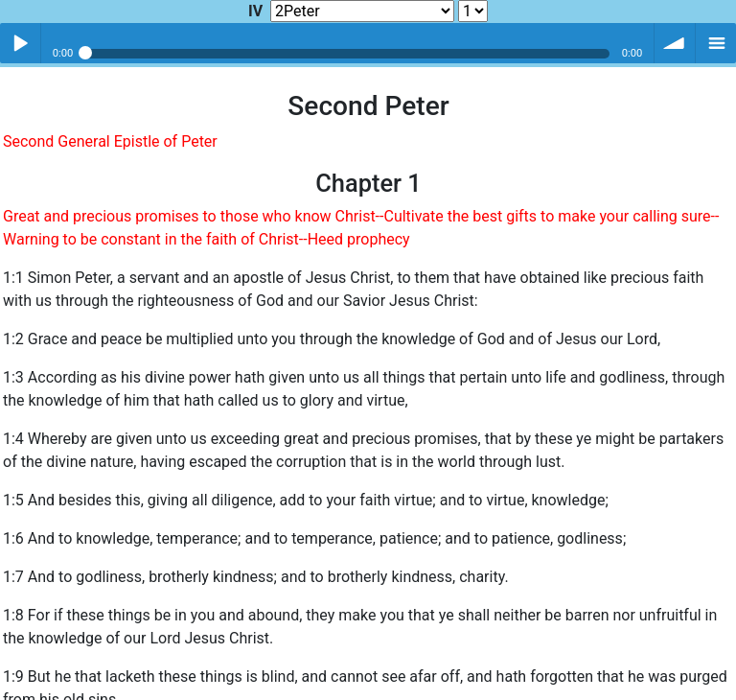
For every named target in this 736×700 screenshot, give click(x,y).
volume (675, 43)
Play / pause (20, 43)
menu (716, 43)
